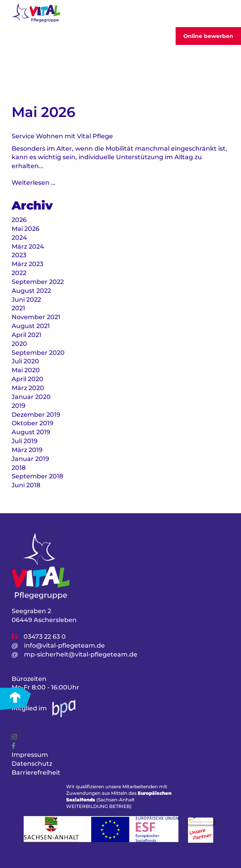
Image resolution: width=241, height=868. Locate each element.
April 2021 (26, 335)
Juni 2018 (26, 485)
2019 (19, 406)
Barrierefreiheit (36, 773)
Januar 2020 (31, 397)
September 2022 (38, 282)
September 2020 (38, 353)
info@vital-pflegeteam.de (64, 645)
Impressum (30, 755)
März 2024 (28, 247)
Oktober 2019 (32, 423)
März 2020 (28, 388)
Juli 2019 (25, 441)
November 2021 (36, 317)
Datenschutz (32, 764)
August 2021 (31, 326)
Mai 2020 (26, 370)
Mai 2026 (26, 229)
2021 (18, 308)
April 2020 (27, 379)
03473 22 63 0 (45, 637)
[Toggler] (223, 14)
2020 (19, 344)
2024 (19, 238)
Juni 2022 (26, 300)
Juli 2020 (25, 361)
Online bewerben (208, 36)
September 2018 (37, 476)
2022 (19, 273)
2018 (19, 468)
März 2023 (27, 264)
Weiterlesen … (33, 183)
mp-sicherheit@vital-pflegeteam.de (81, 654)
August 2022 (31, 291)
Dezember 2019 (36, 415)
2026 (19, 220)
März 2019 (27, 450)
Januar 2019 (30, 459)
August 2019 (31, 432)
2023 (19, 255)
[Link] (14, 737)
